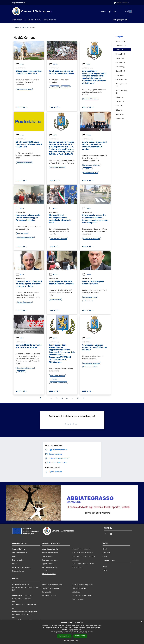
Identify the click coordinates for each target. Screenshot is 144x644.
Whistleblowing (78, 599)
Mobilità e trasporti (49, 574)
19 (57, 398)
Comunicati (106, 553)
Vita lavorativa (47, 556)
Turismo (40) (120, 114)
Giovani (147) (120, 71)
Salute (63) (119, 97)
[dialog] (72, 632)
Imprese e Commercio (50, 560)
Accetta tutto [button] (64, 636)
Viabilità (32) (120, 119)
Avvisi (20, 64)
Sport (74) (119, 106)
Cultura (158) (120, 54)
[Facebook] (106, 11)
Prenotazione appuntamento (52, 584)
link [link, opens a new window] (92, 632)
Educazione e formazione (81, 549)
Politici (15, 564)
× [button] (142, 622)
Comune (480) (120, 50)
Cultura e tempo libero (50, 553)
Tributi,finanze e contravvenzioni (84, 556)
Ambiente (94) (121, 41)
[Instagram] (111, 11)
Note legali (76, 592)
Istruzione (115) (121, 80)
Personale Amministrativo (21, 567)
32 (78, 398)
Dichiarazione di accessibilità (82, 595)
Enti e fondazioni (18, 560)
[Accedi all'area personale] (122, 3)
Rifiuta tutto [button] (80, 636)
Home (17, 28)
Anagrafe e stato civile (50, 549)
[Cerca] (129, 11)
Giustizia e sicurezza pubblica (83, 553)
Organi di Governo (19, 549)
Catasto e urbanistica (50, 567)
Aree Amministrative (20, 553)
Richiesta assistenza (49, 595)
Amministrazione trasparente (83, 584)
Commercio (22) (121, 45)
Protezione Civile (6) (121, 92)
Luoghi (105, 566)
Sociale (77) (120, 101)
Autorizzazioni (77, 567)
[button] (72, 641)
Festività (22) (120, 62)
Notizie (53, 64)
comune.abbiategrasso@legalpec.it (25, 612)
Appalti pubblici (48, 564)
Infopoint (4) (120, 75)
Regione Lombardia (19, 3)
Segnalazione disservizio (51, 588)
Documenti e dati (18, 571)
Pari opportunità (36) (121, 85)
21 (67, 398)
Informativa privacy (79, 588)
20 (62, 398)
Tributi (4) (119, 110)
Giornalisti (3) (120, 67)
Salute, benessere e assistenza (83, 563)
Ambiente (76, 560)
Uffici (14, 556)
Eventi (105, 570)
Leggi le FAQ (47, 592)
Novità (24, 28)
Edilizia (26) (120, 58)
